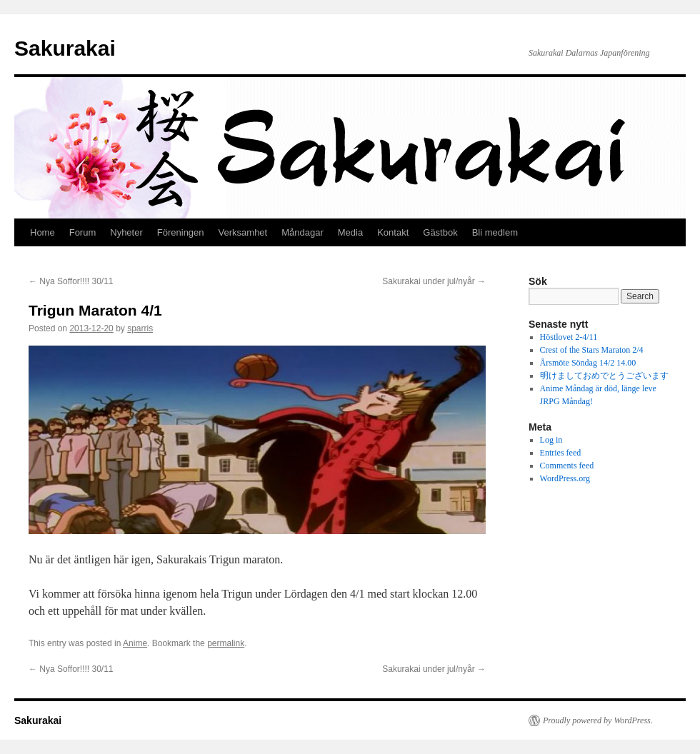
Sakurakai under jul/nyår (434, 281)
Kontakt (393, 232)
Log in (551, 440)
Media (350, 232)
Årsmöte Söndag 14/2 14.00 (588, 363)
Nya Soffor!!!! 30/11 (71, 281)
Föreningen (181, 232)
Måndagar (302, 232)
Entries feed (561, 453)
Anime (135, 643)
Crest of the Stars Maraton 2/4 (592, 350)
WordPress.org (565, 478)
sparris (140, 328)
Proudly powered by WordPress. (598, 720)
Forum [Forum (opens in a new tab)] (83, 232)
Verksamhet (243, 232)
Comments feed (567, 466)
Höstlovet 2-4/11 (569, 337)
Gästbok (440, 232)
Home (42, 232)
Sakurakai (65, 48)
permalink (226, 643)
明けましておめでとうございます (604, 376)
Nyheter (126, 232)
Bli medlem (495, 232)
